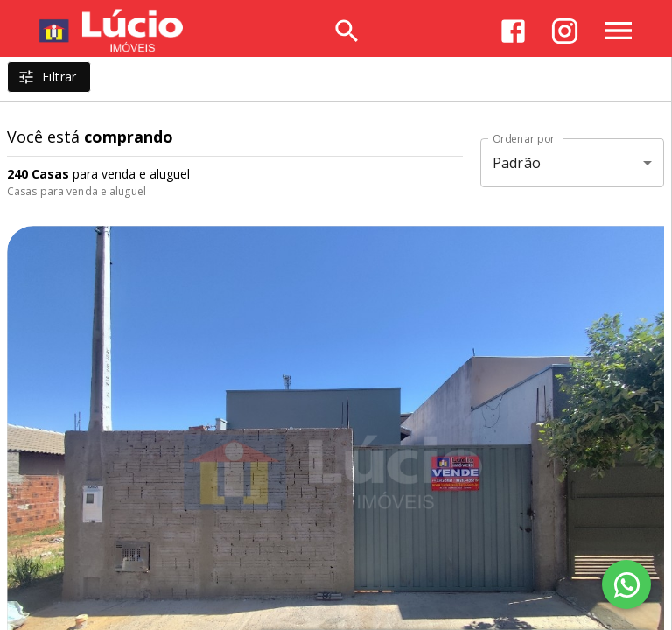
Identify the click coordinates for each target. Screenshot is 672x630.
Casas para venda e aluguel (77, 191)
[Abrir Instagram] (565, 31)
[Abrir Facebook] (513, 31)
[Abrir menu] (619, 31)
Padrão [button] (517, 163)
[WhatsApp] (626, 584)
